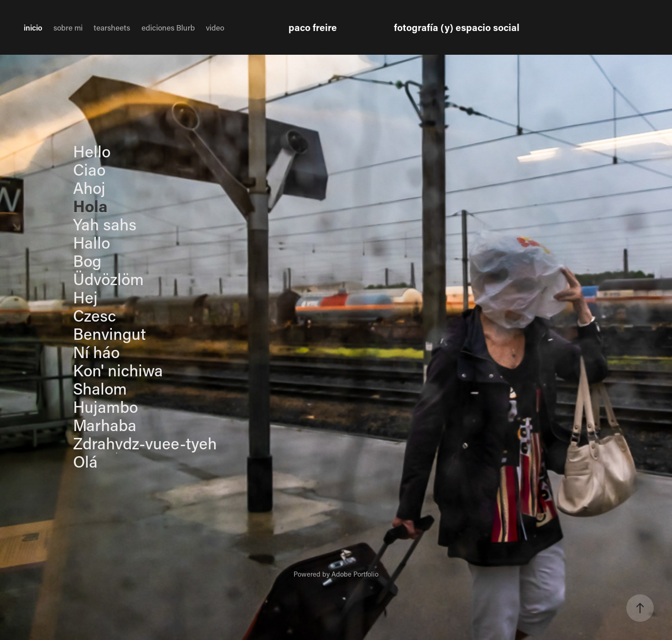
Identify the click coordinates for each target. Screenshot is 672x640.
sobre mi (68, 27)
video (215, 27)
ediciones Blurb (168, 27)
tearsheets (112, 27)
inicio (33, 27)
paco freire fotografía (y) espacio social (404, 27)
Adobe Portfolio (355, 574)
